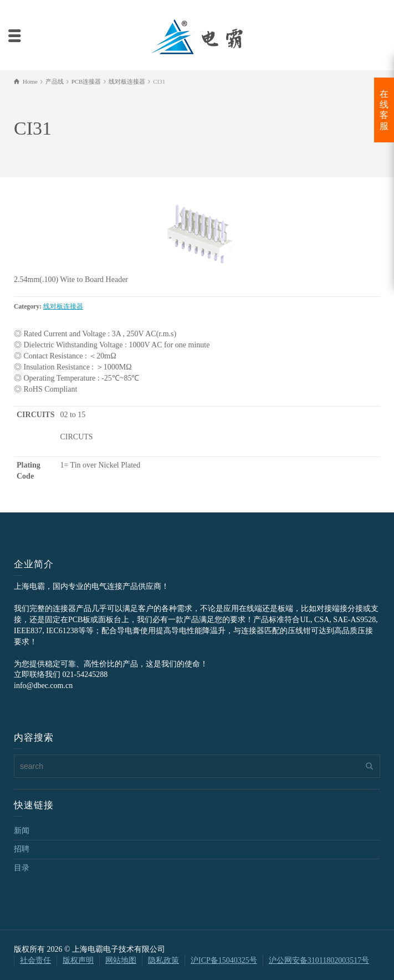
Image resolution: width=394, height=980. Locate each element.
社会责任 (35, 960)
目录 (22, 868)
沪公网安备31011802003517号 (319, 960)
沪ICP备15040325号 (224, 960)
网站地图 (121, 960)
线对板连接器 (63, 307)
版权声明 (78, 960)
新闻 (22, 831)
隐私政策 (163, 960)
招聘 (22, 849)
